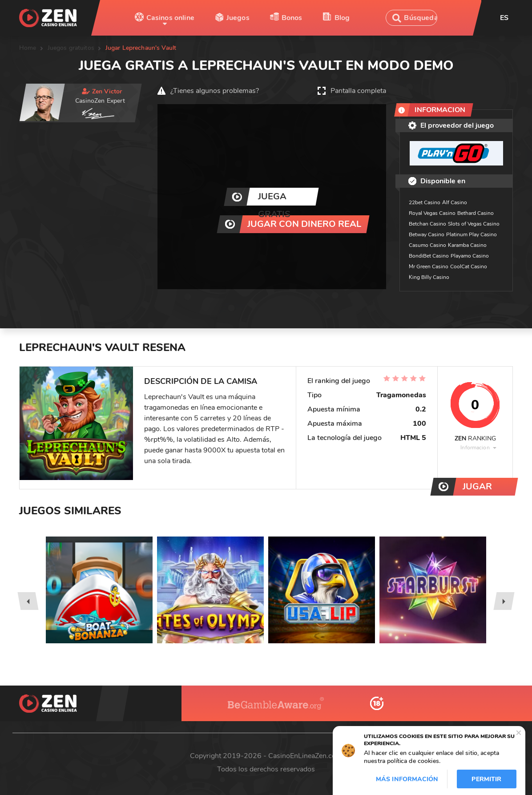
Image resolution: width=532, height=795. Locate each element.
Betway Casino (427, 234)
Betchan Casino (427, 224)
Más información (407, 779)
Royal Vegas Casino (432, 213)
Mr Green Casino (429, 266)
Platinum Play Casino (472, 234)
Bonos (292, 18)
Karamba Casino (467, 245)
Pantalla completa (358, 91)
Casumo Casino (427, 245)
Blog (342, 18)
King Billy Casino (429, 277)
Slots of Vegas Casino (474, 224)
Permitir (486, 779)
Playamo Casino (470, 256)
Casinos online (170, 18)
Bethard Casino (476, 213)
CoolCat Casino (469, 266)
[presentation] (28, 601)
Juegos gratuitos (71, 48)
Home (28, 48)
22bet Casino (425, 202)
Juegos (238, 18)
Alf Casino (455, 202)
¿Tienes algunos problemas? (215, 91)
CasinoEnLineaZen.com (305, 756)
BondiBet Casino (429, 256)
